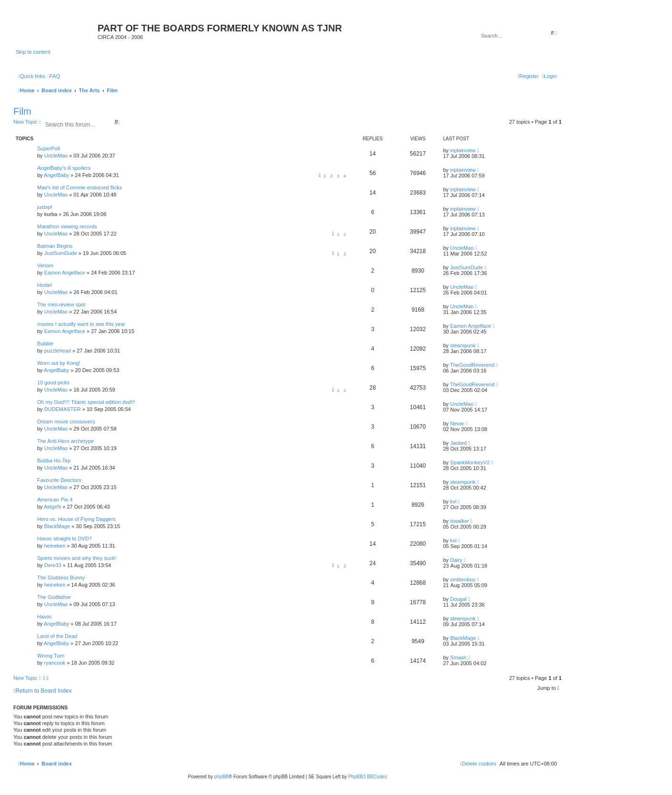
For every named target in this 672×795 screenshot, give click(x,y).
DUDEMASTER (63, 409)
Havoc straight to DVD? (64, 539)
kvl (453, 501)
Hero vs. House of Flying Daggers (76, 519)
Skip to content (33, 52)
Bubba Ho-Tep (54, 461)
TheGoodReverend (472, 365)
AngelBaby (56, 175)
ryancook (55, 663)
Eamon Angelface (65, 273)
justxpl (44, 207)
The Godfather (54, 597)
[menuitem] (54, 76)
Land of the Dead (57, 636)
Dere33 (53, 565)
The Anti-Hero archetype (65, 441)
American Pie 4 (55, 500)
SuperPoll (49, 148)
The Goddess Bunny (61, 578)
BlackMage (57, 526)
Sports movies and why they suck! (77, 558)
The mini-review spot (61, 304)
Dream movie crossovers (66, 422)
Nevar (457, 423)
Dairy (456, 560)
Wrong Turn (51, 656)
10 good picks (53, 383)
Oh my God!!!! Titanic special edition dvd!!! (86, 402)
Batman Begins (55, 246)
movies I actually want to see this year (81, 324)
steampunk (463, 345)
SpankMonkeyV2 (470, 462)
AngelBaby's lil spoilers (64, 168)
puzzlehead (58, 351)
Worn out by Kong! (59, 363)
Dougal (459, 599)
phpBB (221, 777)
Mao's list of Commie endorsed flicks (79, 187)
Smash (458, 658)
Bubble (45, 344)
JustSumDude (61, 253)
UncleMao (56, 156)
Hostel (44, 285)
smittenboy (463, 579)
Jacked (459, 443)
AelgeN (52, 507)
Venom (45, 265)
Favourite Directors (59, 480)
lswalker (460, 521)
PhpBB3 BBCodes (368, 777)
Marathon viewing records (67, 226)
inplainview (463, 150)
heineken (55, 546)
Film (22, 111)
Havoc (44, 617)
